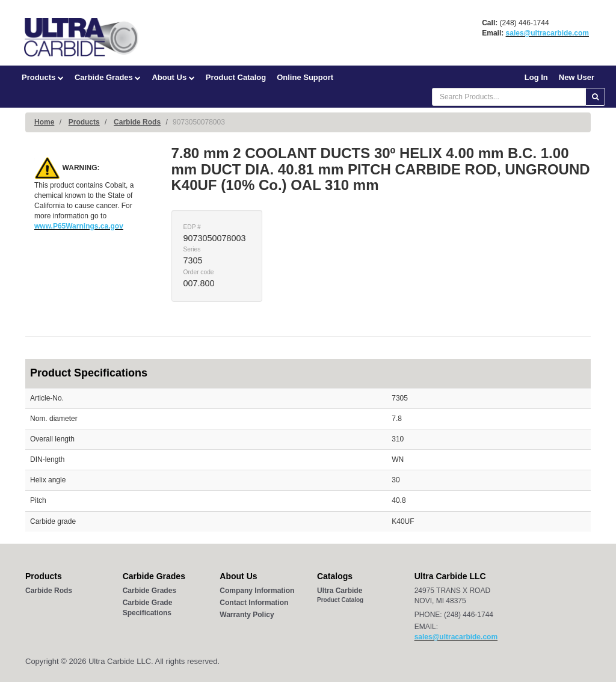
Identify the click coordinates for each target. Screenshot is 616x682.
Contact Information (254, 603)
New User (577, 77)
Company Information (257, 591)
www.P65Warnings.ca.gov (79, 226)
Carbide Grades (108, 77)
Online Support (305, 77)
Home (44, 122)
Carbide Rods (137, 122)
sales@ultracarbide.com (547, 33)
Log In (536, 77)
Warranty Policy (247, 615)
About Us (173, 77)
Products (43, 77)
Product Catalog (236, 77)
